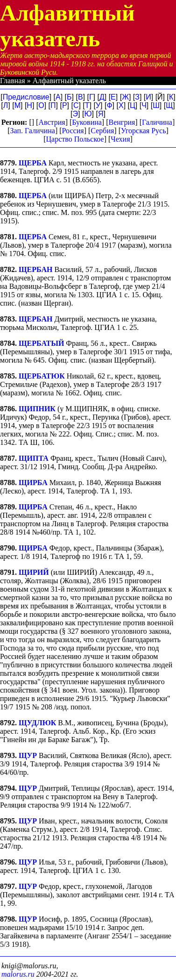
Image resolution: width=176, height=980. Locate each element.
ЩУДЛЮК (37, 723)
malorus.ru (18, 974)
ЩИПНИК (37, 409)
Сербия (102, 131)
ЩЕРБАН (35, 269)
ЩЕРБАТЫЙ (41, 343)
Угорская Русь (143, 131)
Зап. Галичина (33, 131)
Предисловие (26, 97)
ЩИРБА (33, 483)
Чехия (120, 139)
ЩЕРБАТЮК (42, 376)
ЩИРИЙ (34, 572)
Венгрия (122, 122)
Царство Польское (75, 139)
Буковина (87, 122)
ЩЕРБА (33, 163)
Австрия (52, 122)
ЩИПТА (34, 458)
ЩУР (28, 755)
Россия (73, 131)
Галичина (157, 122)
